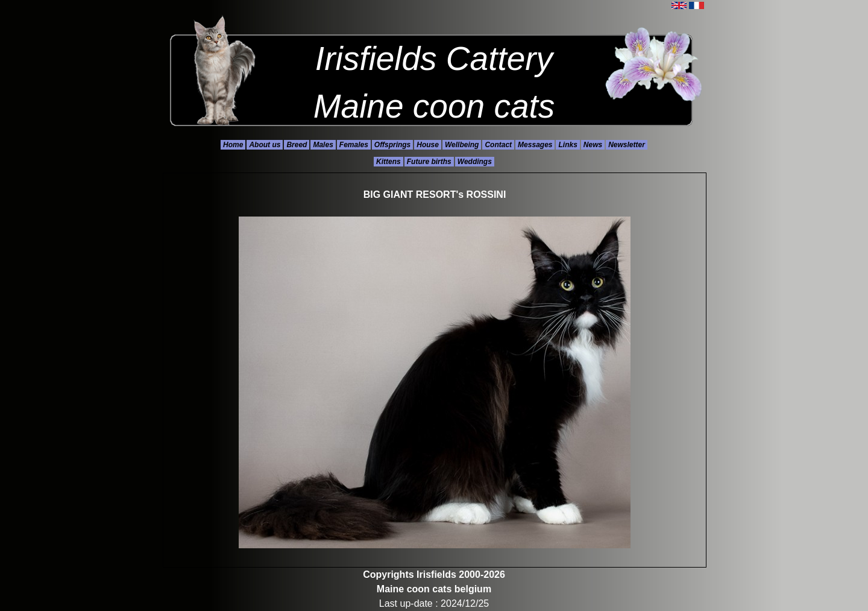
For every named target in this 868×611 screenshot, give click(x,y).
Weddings (475, 162)
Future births (429, 162)
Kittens (388, 162)
